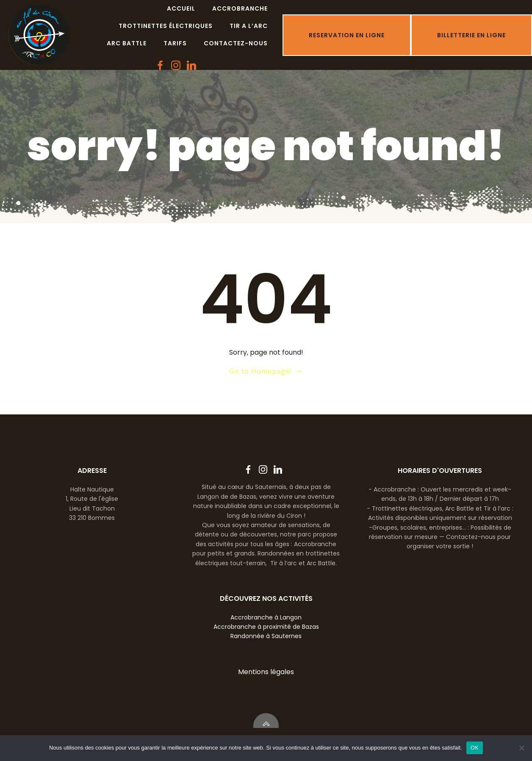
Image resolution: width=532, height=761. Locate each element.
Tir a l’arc (249, 26)
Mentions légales (266, 672)
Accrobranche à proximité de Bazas (266, 627)
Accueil (181, 8)
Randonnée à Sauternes (266, 636)
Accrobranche (240, 8)
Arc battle (127, 43)
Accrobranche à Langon (266, 617)
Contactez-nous (236, 43)
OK (475, 748)
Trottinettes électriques (166, 26)
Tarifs (175, 43)
